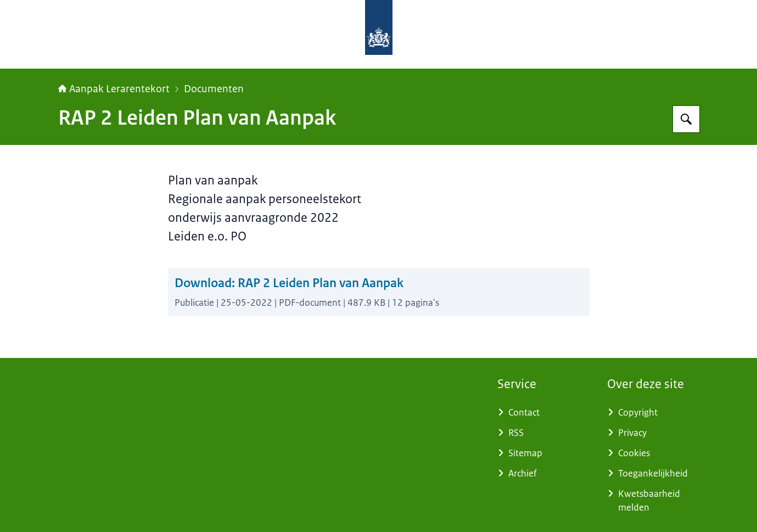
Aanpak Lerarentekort (114, 89)
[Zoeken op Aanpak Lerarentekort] (686, 119)
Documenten (214, 89)
